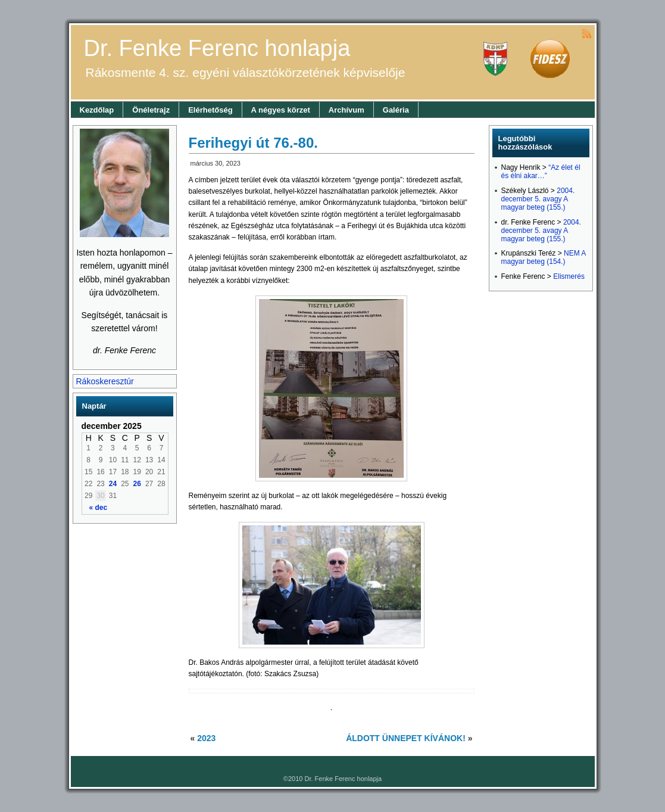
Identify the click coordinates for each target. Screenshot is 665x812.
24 (113, 484)
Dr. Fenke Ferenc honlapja (217, 48)
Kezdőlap (97, 110)
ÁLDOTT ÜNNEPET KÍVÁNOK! (406, 738)
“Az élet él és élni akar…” (541, 172)
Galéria (396, 110)
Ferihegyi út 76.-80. (253, 143)
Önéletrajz (151, 110)
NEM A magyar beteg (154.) (544, 257)
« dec (99, 508)
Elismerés (569, 276)
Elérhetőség (210, 110)
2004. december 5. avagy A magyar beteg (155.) (538, 199)
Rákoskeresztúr (105, 381)
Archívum (346, 110)
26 (137, 484)
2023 (206, 738)
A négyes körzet (281, 110)
